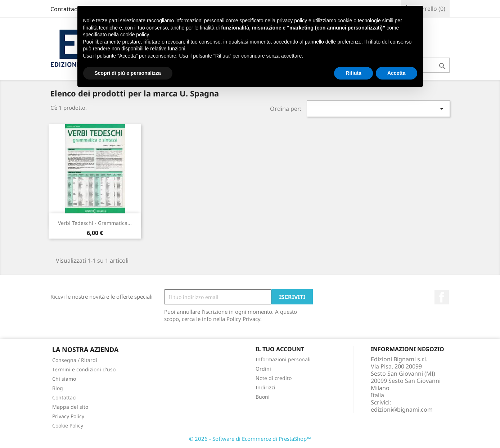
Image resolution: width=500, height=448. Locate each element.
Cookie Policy (68, 426)
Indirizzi (265, 387)
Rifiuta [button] (353, 73)
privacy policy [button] (292, 21)
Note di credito (274, 378)
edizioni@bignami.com (402, 409)
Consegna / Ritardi (75, 360)
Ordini (263, 369)
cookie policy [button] (134, 35)
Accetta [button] (397, 73)
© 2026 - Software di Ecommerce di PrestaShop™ (250, 439)
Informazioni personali (283, 359)
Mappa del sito (70, 407)
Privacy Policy (68, 416)
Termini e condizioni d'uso (84, 369)
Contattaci (64, 9)
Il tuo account (280, 349)
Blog (58, 388)
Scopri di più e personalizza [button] (128, 73)
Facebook (442, 297)
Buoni (263, 397)
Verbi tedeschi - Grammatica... (95, 223)
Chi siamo (64, 379)
